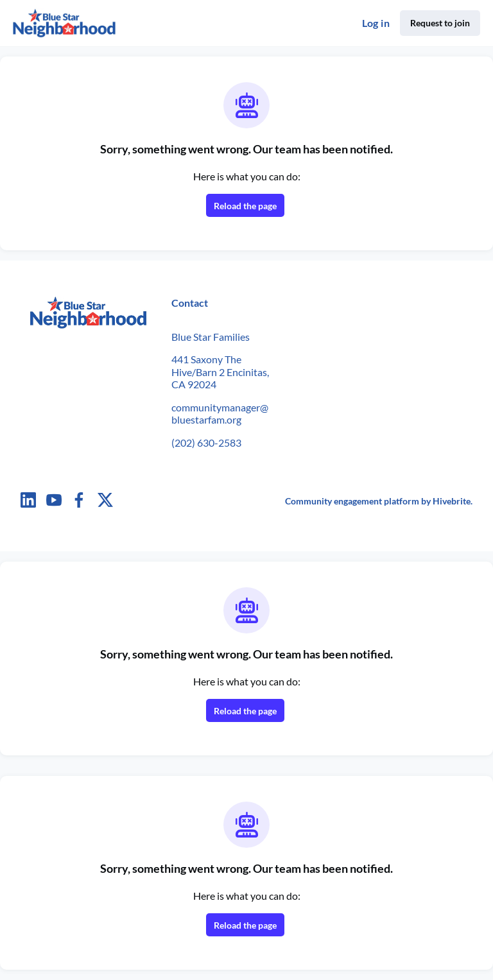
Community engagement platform (352, 501)
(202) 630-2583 (206, 443)
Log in (376, 23)
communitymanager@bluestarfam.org (220, 414)
